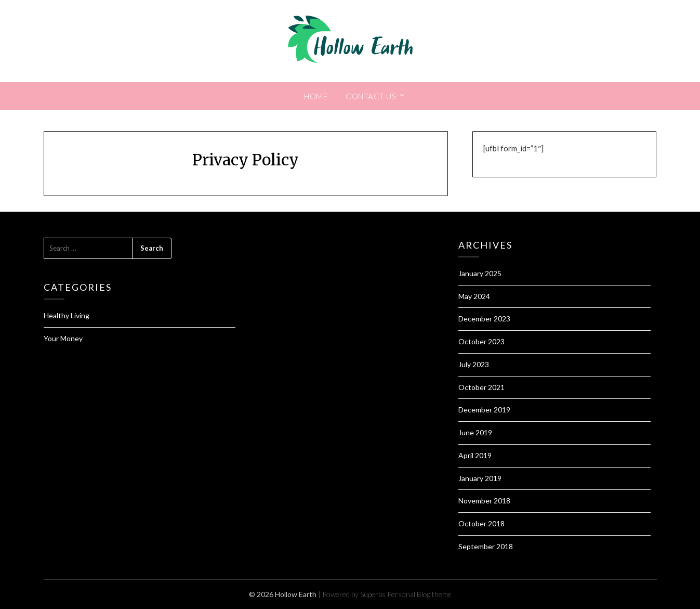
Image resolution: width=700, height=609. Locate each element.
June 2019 (475, 432)
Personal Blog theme (419, 594)
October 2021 (481, 387)
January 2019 (480, 478)
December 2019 (484, 410)
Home (316, 96)
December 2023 (484, 319)
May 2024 (474, 296)
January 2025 (480, 273)
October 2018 (481, 523)
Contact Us (371, 96)
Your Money (63, 338)
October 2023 (481, 341)
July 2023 (474, 364)
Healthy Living (67, 315)
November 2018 (484, 501)
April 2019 (475, 455)
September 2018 (486, 546)
